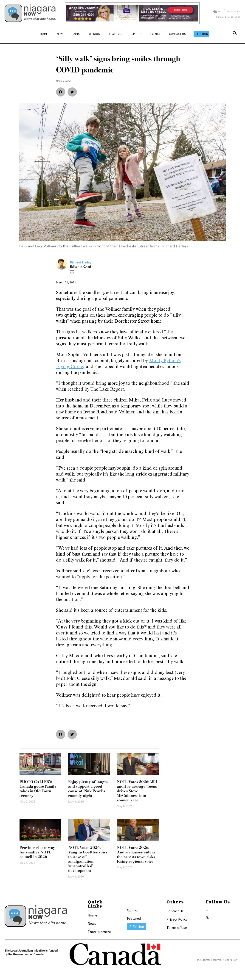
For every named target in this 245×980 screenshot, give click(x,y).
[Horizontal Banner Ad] (132, 13)
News (92, 923)
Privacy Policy (177, 919)
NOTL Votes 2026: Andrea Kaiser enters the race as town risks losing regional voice (136, 854)
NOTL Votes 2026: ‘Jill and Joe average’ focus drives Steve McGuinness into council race (137, 791)
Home (92, 915)
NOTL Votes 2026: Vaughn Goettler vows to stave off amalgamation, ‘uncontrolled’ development (88, 859)
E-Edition (137, 927)
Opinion (133, 910)
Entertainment (99, 932)
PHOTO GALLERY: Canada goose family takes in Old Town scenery (38, 789)
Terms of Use (177, 927)
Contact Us (175, 911)
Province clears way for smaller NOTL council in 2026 (37, 852)
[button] (235, 34)
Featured (134, 918)
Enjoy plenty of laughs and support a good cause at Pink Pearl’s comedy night (88, 789)
